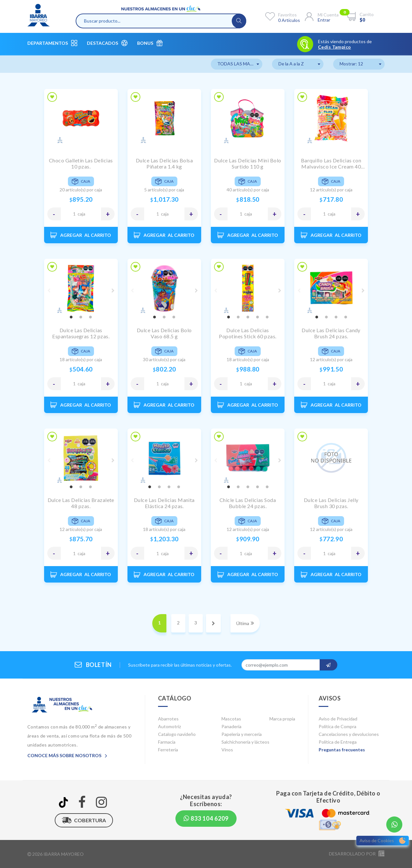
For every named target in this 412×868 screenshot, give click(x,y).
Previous (49, 291)
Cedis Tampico (334, 47)
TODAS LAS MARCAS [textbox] (240, 64)
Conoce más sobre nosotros (67, 755)
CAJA (81, 214)
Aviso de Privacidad (338, 719)
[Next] (213, 623)
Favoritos (287, 15)
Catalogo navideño (177, 734)
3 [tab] (90, 317)
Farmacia (167, 742)
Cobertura (84, 820)
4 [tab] (257, 317)
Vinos (227, 750)
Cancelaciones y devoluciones (349, 734)
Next (113, 291)
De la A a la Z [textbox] (291, 64)
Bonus (150, 43)
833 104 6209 (206, 818)
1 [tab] (71, 317)
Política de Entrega (338, 742)
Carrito (367, 14)
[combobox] (237, 64)
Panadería (231, 726)
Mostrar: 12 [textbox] (351, 64)
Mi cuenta (328, 15)
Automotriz (169, 726)
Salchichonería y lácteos (245, 742)
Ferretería (168, 750)
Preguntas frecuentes (342, 750)
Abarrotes (168, 719)
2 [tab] (81, 317)
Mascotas (231, 719)
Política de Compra (337, 726)
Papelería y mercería (242, 734)
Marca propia (282, 719)
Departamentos (52, 43)
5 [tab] (267, 317)
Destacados (107, 43)
